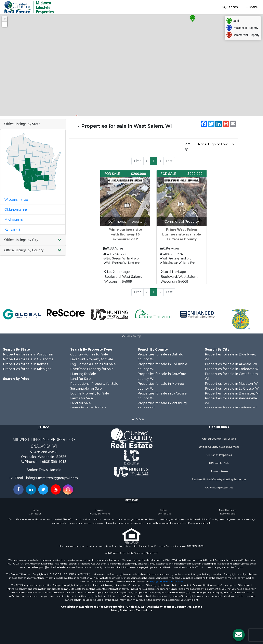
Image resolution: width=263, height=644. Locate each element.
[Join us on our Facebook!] (18, 489)
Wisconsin (16, 200)
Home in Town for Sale (88, 408)
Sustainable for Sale (86, 388)
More (138, 419)
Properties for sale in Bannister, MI (232, 393)
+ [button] (5, 19)
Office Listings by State (22, 124)
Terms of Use (164, 514)
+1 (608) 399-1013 (52, 462)
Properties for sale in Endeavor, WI (232, 369)
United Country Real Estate (219, 439)
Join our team (219, 471)
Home (35, 510)
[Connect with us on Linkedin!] (31, 489)
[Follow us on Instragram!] (68, 489)
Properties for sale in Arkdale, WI (231, 364)
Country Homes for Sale (89, 354)
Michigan (14, 220)
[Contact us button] (239, 635)
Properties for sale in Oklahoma (28, 359)
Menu (252, 7)
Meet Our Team (228, 510)
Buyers (99, 510)
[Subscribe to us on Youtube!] (56, 489)
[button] (33, 240)
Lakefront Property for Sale (92, 359)
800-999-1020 (195, 546)
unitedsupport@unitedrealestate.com (51, 567)
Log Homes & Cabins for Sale (93, 364)
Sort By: (187, 147)
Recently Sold (228, 514)
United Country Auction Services (219, 447)
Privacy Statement (99, 514)
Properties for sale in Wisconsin (28, 354)
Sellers (164, 510)
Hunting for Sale (83, 374)
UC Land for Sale (219, 463)
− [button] (5, 24)
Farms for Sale (82, 398)
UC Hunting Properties (219, 488)
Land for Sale (81, 379)
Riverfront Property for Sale (92, 369)
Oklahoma (16, 210)
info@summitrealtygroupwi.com (52, 478)
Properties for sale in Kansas (26, 364)
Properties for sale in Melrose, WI (231, 408)
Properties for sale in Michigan (27, 369)
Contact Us (35, 514)
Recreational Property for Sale (94, 384)
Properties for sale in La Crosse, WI (232, 388)
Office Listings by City (21, 240)
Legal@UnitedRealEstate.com (167, 582)
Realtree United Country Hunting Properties (219, 479)
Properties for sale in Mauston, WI (232, 384)
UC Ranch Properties (219, 455)
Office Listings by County (24, 250)
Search (230, 7)
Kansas (12, 229)
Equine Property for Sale (90, 393)
